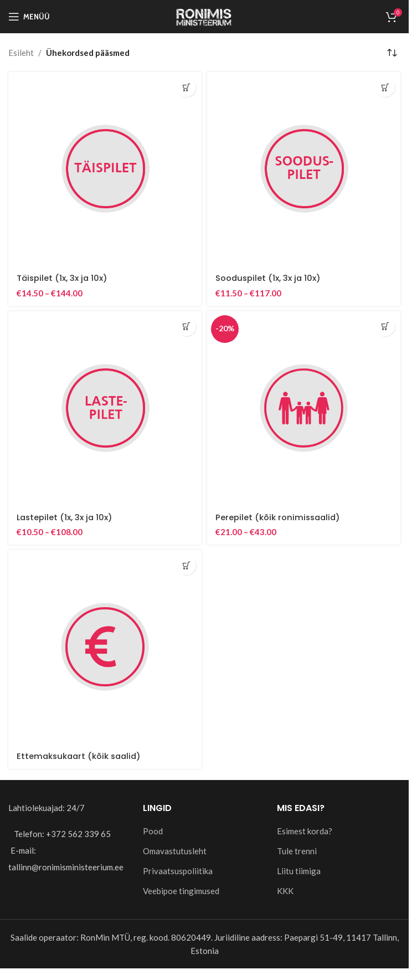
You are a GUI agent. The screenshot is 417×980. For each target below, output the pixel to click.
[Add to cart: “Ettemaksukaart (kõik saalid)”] (186, 565)
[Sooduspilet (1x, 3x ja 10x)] (304, 169)
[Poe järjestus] (392, 53)
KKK (285, 890)
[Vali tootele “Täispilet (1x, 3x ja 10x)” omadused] (186, 87)
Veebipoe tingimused (181, 890)
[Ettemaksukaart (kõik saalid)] (105, 646)
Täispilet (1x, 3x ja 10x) (63, 278)
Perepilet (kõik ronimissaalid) (279, 517)
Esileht (21, 53)
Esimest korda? (305, 830)
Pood (153, 830)
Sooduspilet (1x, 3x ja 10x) (269, 278)
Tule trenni (297, 850)
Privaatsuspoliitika (178, 870)
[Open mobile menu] (29, 17)
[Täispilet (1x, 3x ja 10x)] (105, 169)
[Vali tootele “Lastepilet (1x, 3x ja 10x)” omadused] (186, 326)
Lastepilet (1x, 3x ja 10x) (66, 517)
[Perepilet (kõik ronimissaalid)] (304, 407)
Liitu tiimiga (299, 870)
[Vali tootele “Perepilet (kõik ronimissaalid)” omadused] (385, 326)
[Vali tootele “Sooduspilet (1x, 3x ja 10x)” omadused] (385, 87)
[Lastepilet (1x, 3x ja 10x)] (105, 407)
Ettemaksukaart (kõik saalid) (81, 755)
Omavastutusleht (175, 850)
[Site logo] (204, 16)
